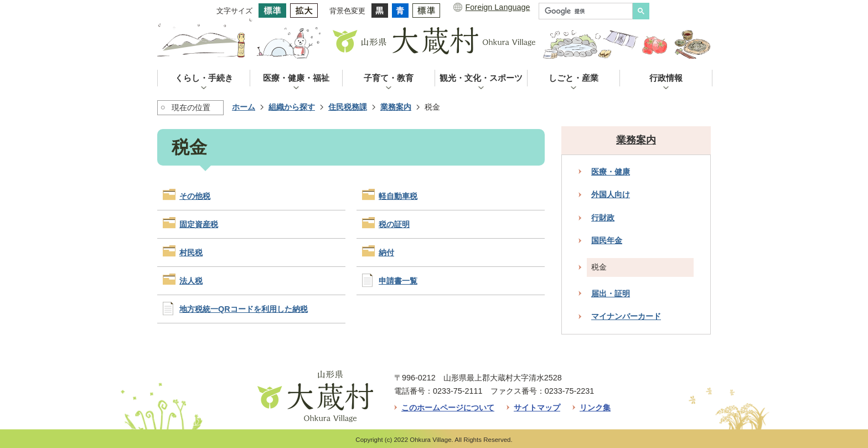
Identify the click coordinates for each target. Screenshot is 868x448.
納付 (386, 253)
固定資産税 (199, 224)
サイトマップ (537, 408)
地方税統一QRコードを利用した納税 (244, 309)
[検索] (588, 11)
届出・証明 (611, 293)
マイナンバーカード (626, 316)
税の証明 (394, 224)
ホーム (244, 107)
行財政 (603, 218)
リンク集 (595, 408)
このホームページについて (448, 408)
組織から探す (292, 107)
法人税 (191, 281)
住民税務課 (348, 107)
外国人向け (611, 194)
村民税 (191, 253)
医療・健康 (611, 172)
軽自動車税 (398, 196)
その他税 (195, 196)
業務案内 (396, 107)
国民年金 (607, 240)
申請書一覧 (398, 281)
